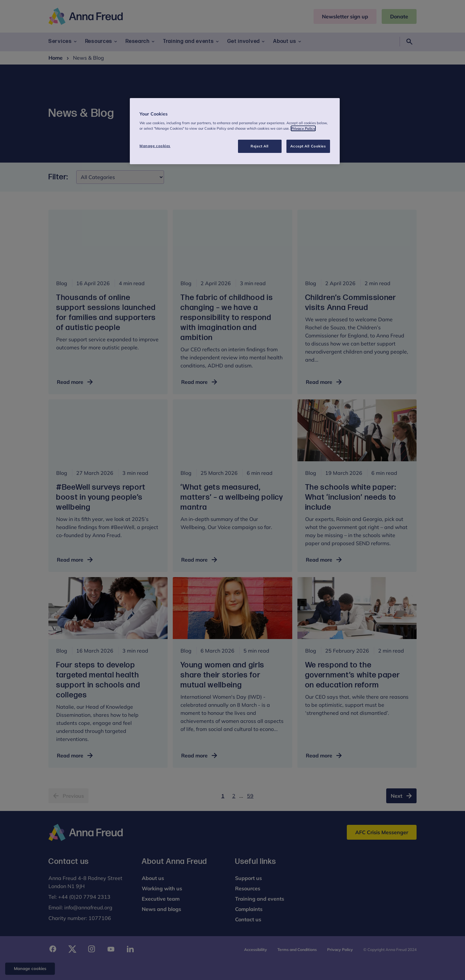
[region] (235, 131)
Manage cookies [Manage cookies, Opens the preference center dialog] (155, 146)
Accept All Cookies (308, 146)
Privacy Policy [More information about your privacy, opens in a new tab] (303, 128)
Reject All (260, 146)
